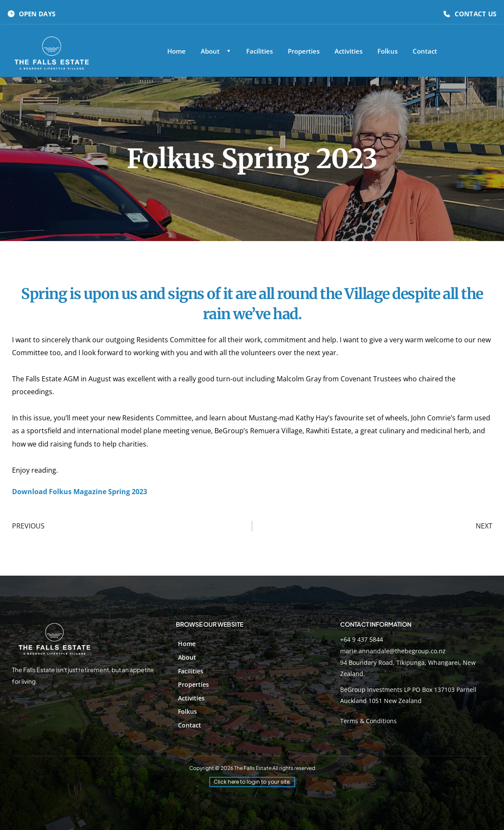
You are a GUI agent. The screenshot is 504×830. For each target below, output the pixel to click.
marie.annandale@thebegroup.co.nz (393, 651)
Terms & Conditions (368, 721)
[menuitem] (177, 51)
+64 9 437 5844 (362, 639)
